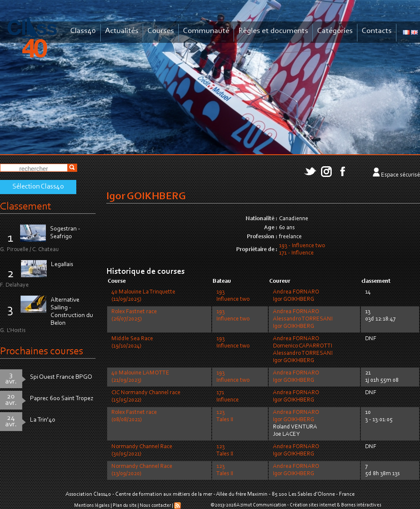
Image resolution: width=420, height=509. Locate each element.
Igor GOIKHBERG (294, 299)
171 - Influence (296, 253)
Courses (161, 31)
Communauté (206, 31)
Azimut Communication (261, 505)
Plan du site (125, 506)
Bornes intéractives (361, 505)
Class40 (83, 31)
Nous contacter (155, 506)
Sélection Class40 (38, 187)
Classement (26, 207)
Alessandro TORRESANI (303, 319)
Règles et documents (273, 31)
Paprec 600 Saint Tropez (62, 399)
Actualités (122, 31)
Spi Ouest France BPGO (61, 377)
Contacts (377, 31)
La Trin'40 (43, 420)
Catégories (335, 31)
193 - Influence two (302, 246)
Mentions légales (92, 506)
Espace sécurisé (400, 175)
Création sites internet (313, 505)
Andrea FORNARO (296, 292)
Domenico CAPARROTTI (303, 346)
